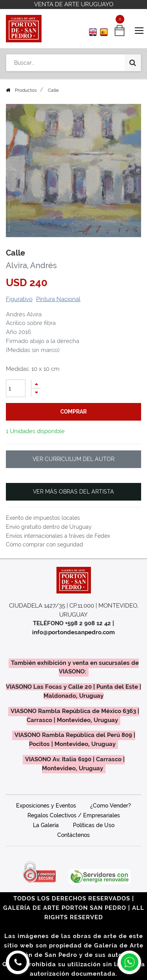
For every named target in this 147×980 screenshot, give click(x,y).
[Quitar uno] (36, 393)
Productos (26, 90)
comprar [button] (73, 412)
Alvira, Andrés (31, 265)
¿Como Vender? (111, 806)
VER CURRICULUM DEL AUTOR (73, 459)
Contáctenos (73, 835)
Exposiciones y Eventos (46, 806)
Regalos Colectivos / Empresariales (74, 815)
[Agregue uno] (36, 384)
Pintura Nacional (58, 299)
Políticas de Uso (94, 825)
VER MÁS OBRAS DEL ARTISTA (73, 492)
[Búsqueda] (133, 63)
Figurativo (19, 299)
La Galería (46, 825)
